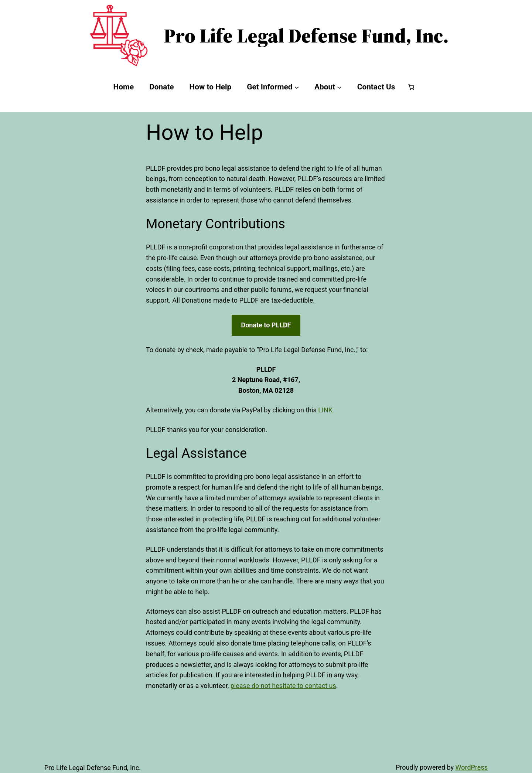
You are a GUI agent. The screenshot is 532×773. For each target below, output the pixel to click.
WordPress (472, 767)
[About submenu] (339, 87)
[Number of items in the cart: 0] (411, 87)
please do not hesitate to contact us (283, 686)
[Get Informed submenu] (297, 87)
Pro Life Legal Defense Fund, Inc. (306, 35)
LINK (325, 410)
